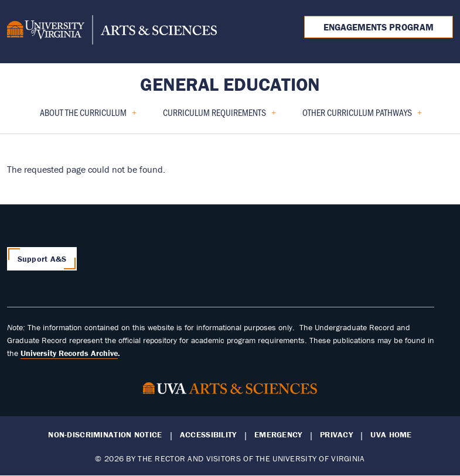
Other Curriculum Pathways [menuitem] (357, 116)
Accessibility (208, 435)
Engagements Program (379, 27)
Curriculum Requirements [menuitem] (215, 116)
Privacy (336, 435)
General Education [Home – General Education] (230, 84)
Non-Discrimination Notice (105, 435)
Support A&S (42, 259)
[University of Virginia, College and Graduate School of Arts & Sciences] (112, 32)
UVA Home (391, 435)
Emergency (278, 435)
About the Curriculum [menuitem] (84, 116)
